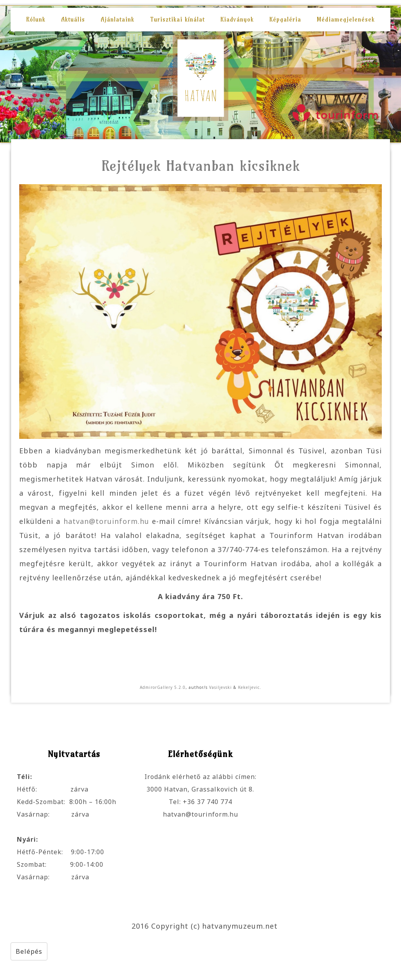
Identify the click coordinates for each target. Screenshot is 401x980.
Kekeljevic (249, 687)
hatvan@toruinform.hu (106, 521)
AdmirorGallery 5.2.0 (163, 687)
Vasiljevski (220, 687)
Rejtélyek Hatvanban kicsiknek (201, 166)
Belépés (29, 951)
